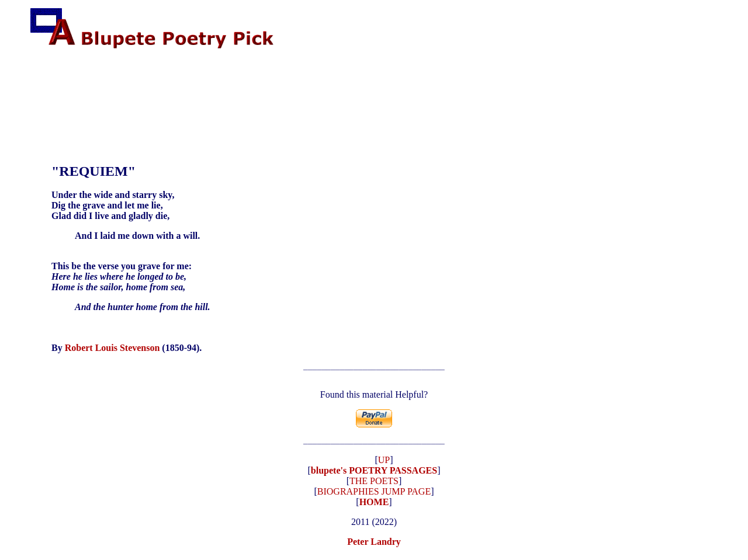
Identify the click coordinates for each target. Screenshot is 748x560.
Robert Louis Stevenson (112, 348)
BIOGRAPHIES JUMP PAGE (374, 495)
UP (384, 463)
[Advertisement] (243, 88)
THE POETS (374, 484)
